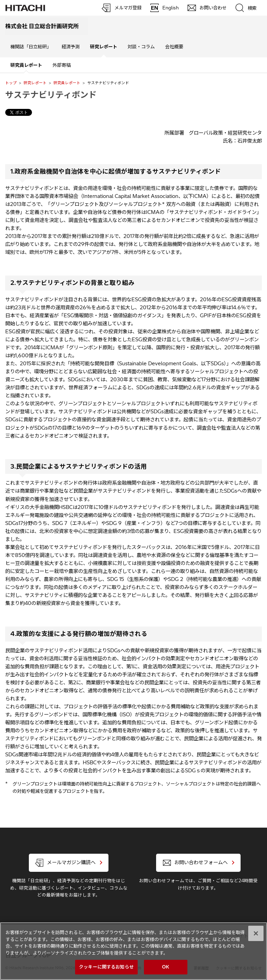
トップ (11, 83)
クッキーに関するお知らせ (106, 967)
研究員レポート (67, 83)
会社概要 (174, 47)
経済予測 (71, 47)
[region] (133, 951)
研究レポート (35, 83)
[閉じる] (256, 933)
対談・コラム (141, 47)
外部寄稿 (62, 65)
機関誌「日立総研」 (31, 47)
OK (165, 967)
